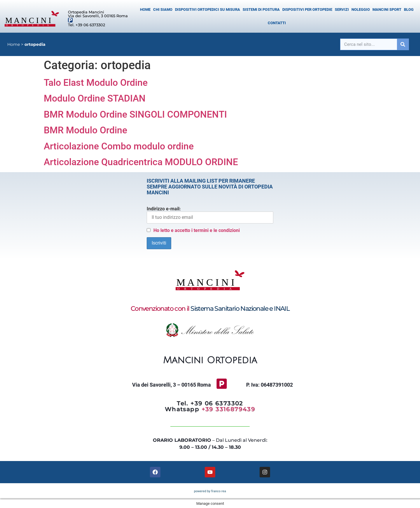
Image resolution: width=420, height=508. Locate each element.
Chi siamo (163, 9)
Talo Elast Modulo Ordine (96, 83)
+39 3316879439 (229, 409)
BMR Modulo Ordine (85, 130)
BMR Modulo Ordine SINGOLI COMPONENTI (135, 114)
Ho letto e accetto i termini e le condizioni (197, 230)
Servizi (342, 9)
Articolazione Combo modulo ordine (119, 146)
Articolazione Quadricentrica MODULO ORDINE (141, 162)
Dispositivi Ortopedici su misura (208, 9)
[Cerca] (403, 44)
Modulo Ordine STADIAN (95, 98)
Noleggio (361, 9)
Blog (409, 9)
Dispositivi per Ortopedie (307, 9)
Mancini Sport (387, 9)
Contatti (277, 23)
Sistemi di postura (261, 9)
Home (145, 9)
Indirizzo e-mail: (210, 215)
